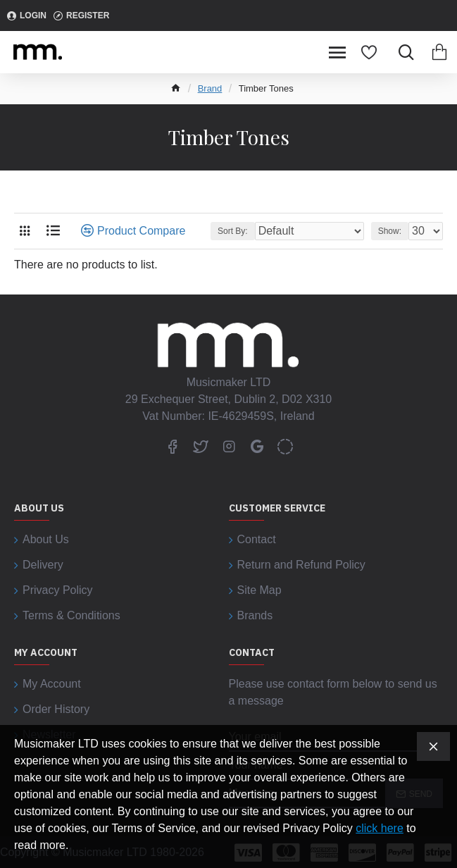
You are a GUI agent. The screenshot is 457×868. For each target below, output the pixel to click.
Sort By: (233, 231)
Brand (210, 88)
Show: (390, 231)
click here (380, 828)
